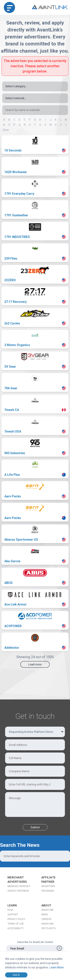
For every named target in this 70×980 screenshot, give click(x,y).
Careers (47, 919)
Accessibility (16, 928)
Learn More (57, 967)
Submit (35, 827)
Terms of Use (16, 924)
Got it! (16, 975)
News (45, 915)
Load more (35, 664)
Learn (12, 905)
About (46, 905)
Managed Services (19, 886)
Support (13, 915)
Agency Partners (18, 891)
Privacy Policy (16, 919)
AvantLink (48, 910)
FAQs (10, 910)
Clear (6, 130)
